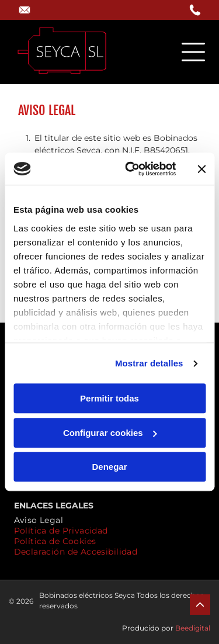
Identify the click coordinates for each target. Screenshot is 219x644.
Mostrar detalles (149, 363)
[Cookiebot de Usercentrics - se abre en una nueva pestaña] (131, 169)
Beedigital (193, 628)
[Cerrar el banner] (201, 169)
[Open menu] (193, 52)
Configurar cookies (110, 433)
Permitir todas (109, 399)
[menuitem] (39, 520)
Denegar (109, 467)
